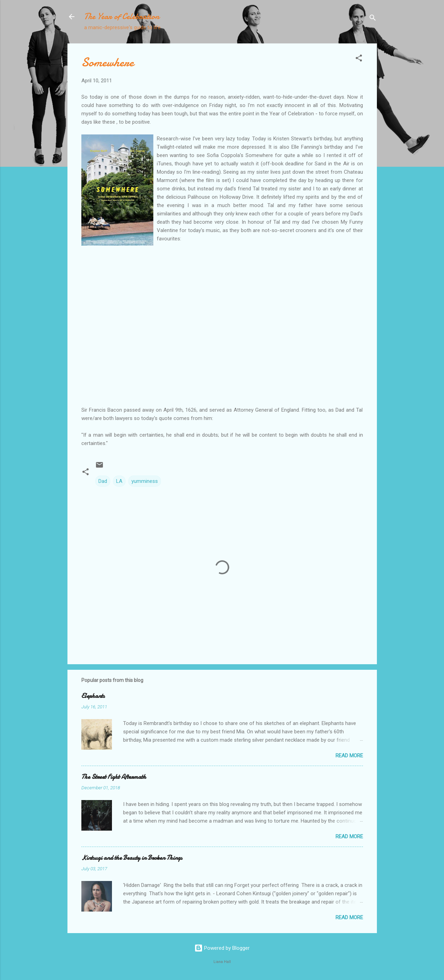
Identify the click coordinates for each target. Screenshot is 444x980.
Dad (103, 481)
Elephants (93, 696)
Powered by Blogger (222, 948)
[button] (359, 59)
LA (119, 481)
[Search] (373, 19)
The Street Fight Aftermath (114, 777)
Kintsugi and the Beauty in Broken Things (132, 858)
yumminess (145, 481)
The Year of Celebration (122, 17)
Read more (349, 756)
